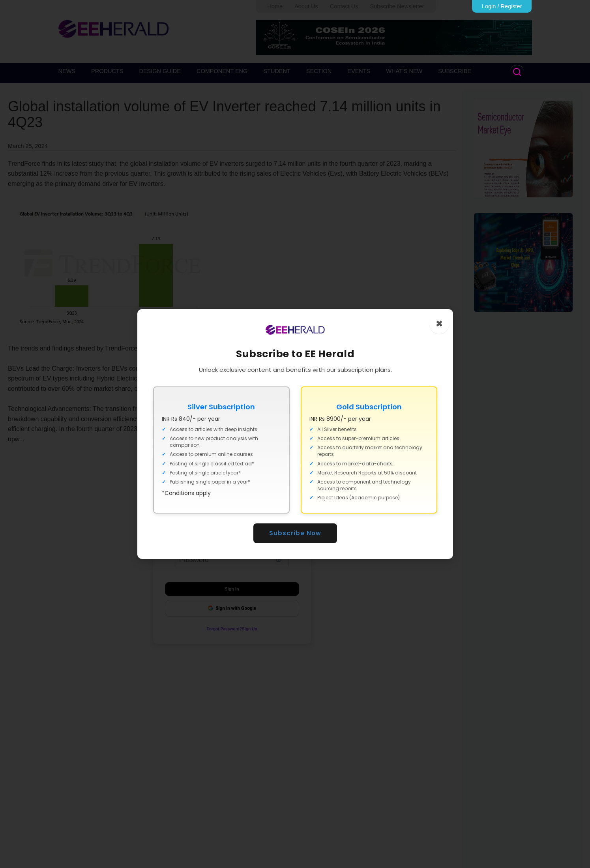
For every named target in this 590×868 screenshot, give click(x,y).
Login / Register (502, 6)
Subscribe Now (295, 533)
